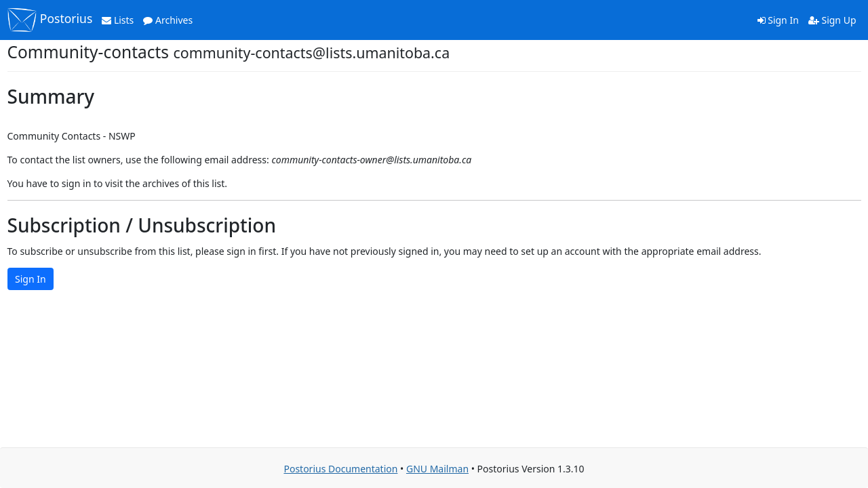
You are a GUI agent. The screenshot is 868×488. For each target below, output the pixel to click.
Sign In (778, 20)
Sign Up (832, 20)
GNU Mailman (437, 469)
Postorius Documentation (340, 469)
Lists (118, 20)
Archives (168, 20)
